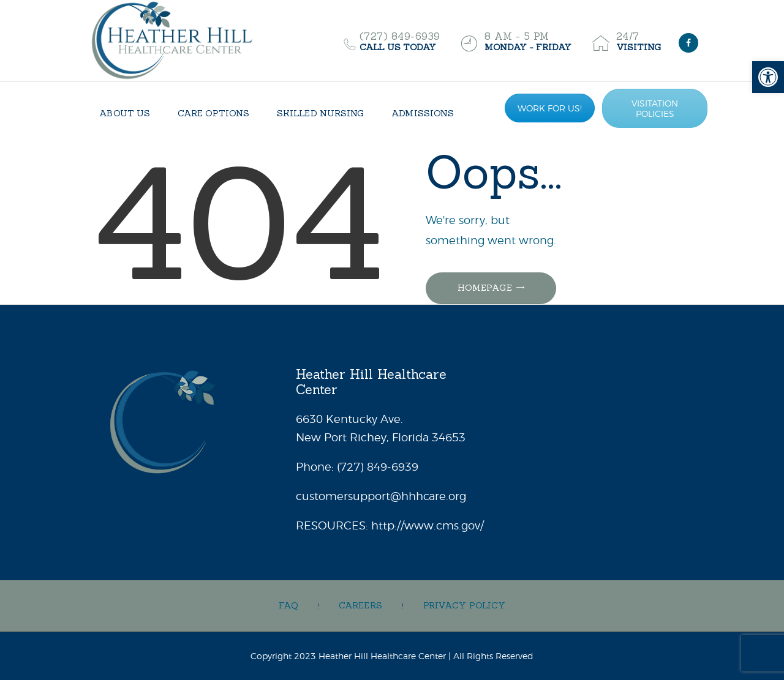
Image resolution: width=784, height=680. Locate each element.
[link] (768, 77)
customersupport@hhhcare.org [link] (381, 496)
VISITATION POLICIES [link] (655, 108)
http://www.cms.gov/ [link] (428, 525)
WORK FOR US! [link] (550, 108)
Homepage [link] (485, 288)
